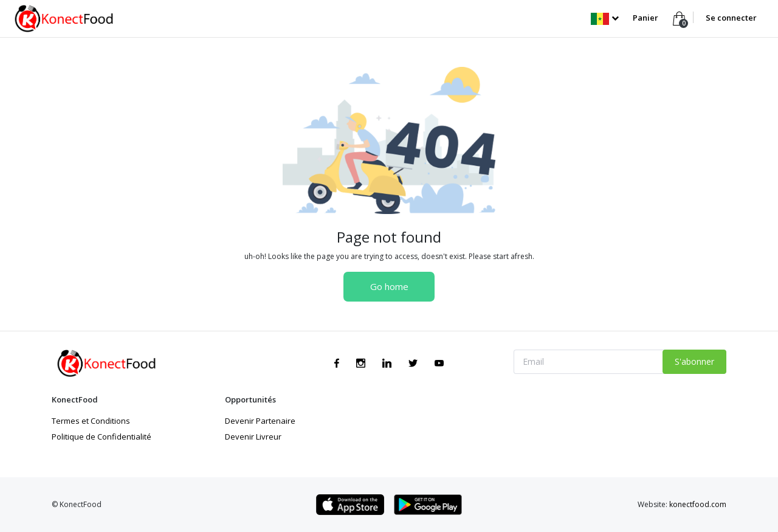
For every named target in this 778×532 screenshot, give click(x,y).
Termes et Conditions (91, 421)
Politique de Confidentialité (102, 437)
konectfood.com (698, 504)
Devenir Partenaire (260, 421)
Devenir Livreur (253, 437)
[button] (604, 18)
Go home (389, 286)
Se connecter (731, 18)
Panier (646, 18)
